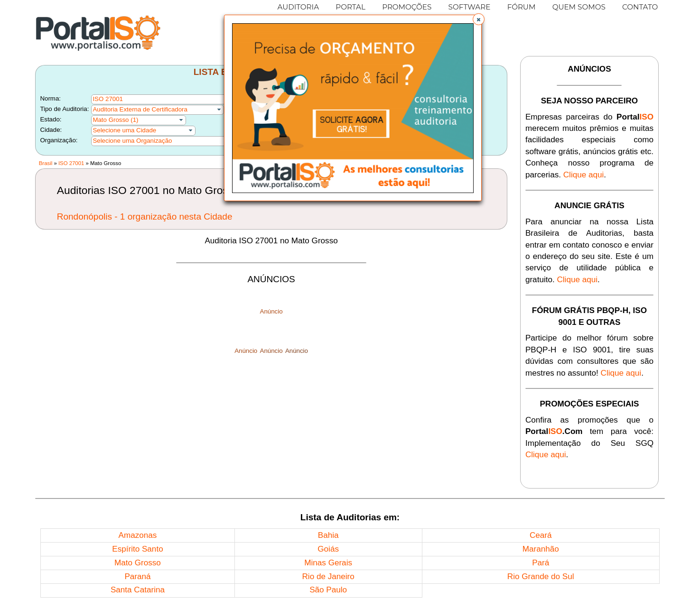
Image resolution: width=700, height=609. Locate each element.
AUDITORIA (298, 7)
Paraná (137, 577)
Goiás (328, 549)
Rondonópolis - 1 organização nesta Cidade (145, 217)
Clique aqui (584, 175)
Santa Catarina (138, 590)
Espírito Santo (137, 549)
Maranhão (541, 549)
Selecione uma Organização (132, 141)
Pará (541, 563)
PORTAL (350, 7)
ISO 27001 (71, 163)
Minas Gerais (328, 563)
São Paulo (328, 590)
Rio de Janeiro (328, 577)
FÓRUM (522, 7)
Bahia (328, 535)
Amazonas (138, 535)
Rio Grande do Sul (541, 577)
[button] (479, 19)
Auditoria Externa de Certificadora (140, 109)
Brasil (46, 163)
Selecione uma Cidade (124, 130)
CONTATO (640, 7)
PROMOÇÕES (407, 7)
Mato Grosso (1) (115, 120)
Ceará (541, 535)
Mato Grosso (138, 563)
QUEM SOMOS (579, 7)
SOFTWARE (470, 7)
